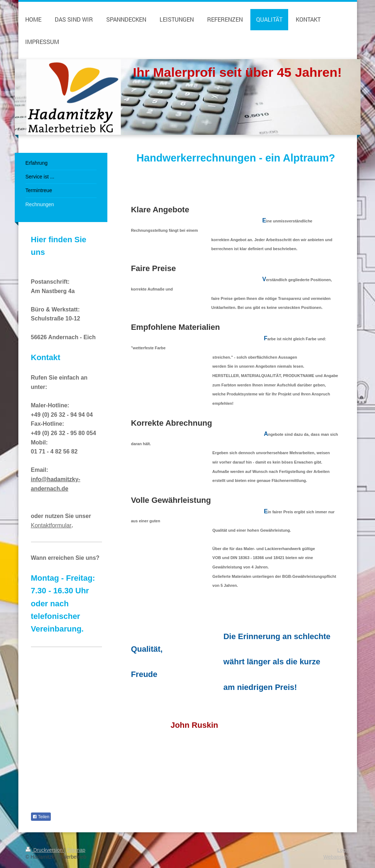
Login (343, 850)
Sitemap (76, 850)
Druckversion (45, 850)
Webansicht (337, 857)
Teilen (41, 817)
